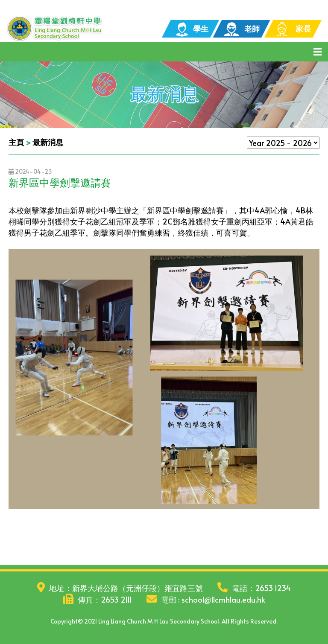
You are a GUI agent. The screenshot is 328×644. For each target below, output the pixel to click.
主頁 (16, 142)
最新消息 (48, 142)
